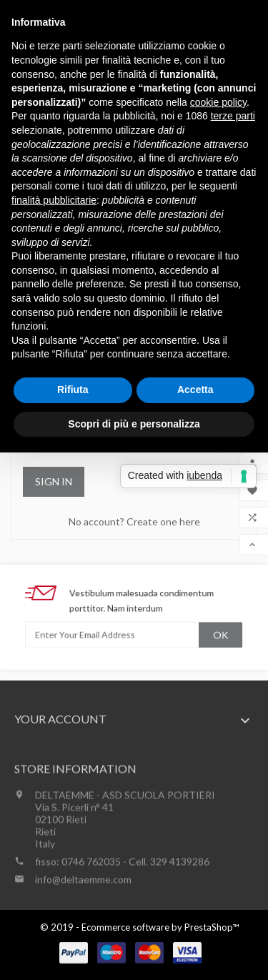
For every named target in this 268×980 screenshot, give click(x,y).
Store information (75, 809)
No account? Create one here (134, 521)
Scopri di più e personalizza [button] (134, 424)
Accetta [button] (195, 390)
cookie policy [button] (218, 102)
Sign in (54, 481)
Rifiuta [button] (73, 390)
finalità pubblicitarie (54, 200)
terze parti (233, 116)
